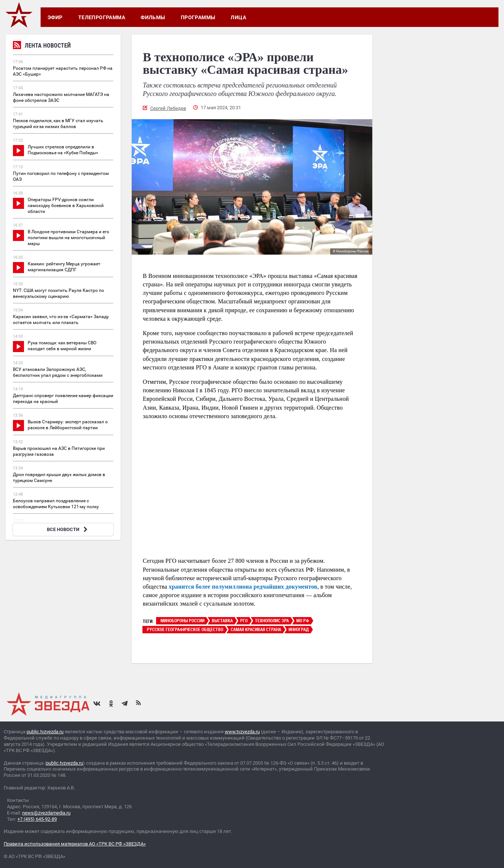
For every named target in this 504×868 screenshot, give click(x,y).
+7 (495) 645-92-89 (37, 819)
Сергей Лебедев (168, 108)
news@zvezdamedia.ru (46, 813)
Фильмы (153, 17)
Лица (238, 17)
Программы (198, 17)
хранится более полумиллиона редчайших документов (243, 587)
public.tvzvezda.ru (45, 732)
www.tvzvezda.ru (242, 732)
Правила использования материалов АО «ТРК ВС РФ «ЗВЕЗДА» (75, 844)
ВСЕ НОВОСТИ (68, 529)
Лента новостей (42, 46)
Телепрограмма (102, 17)
